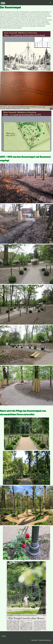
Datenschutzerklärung (45, 640)
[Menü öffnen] (50, 3)
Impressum (34, 640)
